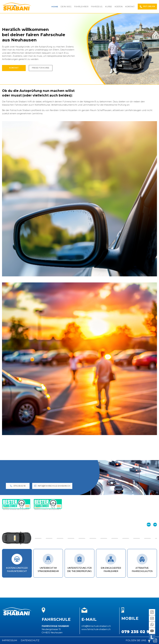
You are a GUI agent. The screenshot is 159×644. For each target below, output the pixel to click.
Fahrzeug (97, 7)
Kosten (119, 7)
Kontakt (130, 7)
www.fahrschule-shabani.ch (96, 629)
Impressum (10, 640)
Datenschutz (30, 640)
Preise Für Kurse (41, 68)
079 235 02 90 (20, 486)
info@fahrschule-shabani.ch (54, 486)
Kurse (109, 7)
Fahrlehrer (81, 7)
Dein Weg (66, 7)
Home (55, 7)
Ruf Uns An (149, 6)
